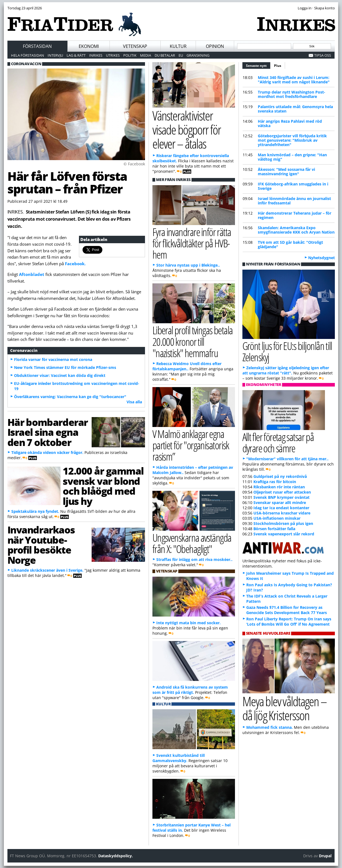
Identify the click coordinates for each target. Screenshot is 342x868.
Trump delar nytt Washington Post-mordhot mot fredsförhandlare (292, 94)
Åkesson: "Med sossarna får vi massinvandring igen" (286, 172)
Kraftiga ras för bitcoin (275, 482)
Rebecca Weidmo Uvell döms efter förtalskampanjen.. (187, 366)
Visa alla (134, 402)
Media (146, 55)
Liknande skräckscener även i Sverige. (47, 570)
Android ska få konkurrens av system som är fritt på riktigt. (190, 690)
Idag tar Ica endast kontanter (281, 508)
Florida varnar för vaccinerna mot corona (53, 359)
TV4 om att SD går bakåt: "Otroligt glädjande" (290, 244)
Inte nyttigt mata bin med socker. (188, 623)
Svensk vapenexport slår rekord (284, 534)
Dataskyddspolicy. (116, 856)
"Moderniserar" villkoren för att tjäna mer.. (287, 459)
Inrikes (96, 55)
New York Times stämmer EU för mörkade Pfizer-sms (65, 367)
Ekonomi (89, 46)
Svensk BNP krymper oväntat (281, 497)
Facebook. (75, 264)
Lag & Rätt (76, 55)
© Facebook (134, 164)
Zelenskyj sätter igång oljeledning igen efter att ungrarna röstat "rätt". (286, 370)
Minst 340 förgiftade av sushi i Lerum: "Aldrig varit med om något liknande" (294, 80)
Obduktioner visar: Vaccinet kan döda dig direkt (60, 375)
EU (181, 55)
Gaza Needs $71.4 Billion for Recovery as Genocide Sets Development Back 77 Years (287, 610)
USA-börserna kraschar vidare (282, 513)
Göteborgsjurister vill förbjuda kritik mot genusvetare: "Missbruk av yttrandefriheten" (292, 140)
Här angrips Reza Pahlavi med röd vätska (290, 123)
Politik (130, 55)
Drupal (325, 856)
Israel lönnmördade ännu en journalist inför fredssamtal (294, 201)
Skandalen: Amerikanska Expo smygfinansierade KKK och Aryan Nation (296, 230)
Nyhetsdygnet (322, 258)
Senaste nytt (258, 65)
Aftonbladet (32, 274)
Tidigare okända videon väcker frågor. (47, 452)
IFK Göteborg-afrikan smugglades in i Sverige (293, 186)
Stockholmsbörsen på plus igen (283, 523)
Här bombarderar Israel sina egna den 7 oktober (48, 432)
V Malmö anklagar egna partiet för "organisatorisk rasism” (191, 445)
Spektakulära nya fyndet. (35, 511)
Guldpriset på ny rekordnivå (280, 476)
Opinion (215, 46)
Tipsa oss (323, 55)
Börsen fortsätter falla (274, 529)
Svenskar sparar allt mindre (280, 503)
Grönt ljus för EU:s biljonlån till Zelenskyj (287, 351)
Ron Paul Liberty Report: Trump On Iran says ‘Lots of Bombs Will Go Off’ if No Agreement (289, 621)
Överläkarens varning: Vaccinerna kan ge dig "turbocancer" (70, 397)
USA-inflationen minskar (277, 518)
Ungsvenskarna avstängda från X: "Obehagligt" (192, 543)
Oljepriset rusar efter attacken (282, 492)
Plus (278, 66)
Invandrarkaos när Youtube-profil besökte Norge (41, 545)
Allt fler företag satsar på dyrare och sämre (278, 442)
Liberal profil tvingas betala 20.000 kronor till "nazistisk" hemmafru (193, 341)
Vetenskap (135, 46)
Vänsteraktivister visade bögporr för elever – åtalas (187, 129)
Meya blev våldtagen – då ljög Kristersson (284, 708)
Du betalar (165, 55)
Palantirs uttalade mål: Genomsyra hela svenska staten (295, 109)
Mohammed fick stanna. (270, 727)
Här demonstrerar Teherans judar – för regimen (295, 215)
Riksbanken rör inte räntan (279, 487)
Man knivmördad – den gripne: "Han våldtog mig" (292, 157)
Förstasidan (37, 46)
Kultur (178, 46)
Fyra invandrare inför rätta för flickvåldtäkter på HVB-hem (192, 243)
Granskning (198, 55)
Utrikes (113, 55)
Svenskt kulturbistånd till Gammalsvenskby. (179, 758)
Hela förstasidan (28, 55)
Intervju (55, 55)
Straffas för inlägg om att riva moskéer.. (194, 559)
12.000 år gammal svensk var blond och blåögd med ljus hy (103, 486)
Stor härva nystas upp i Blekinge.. (188, 265)
